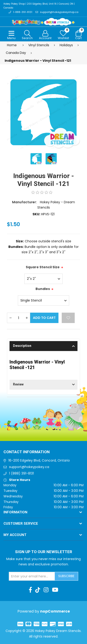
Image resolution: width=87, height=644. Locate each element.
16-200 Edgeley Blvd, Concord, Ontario (39, 460)
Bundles (43, 289)
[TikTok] (38, 590)
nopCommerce (55, 611)
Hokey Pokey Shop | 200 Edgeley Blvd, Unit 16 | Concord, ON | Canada (39, 6)
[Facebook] (30, 590)
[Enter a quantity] (19, 318)
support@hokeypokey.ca (29, 467)
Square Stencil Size (43, 267)
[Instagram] (46, 590)
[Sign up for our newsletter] (32, 576)
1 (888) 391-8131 (21, 473)
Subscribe (66, 576)
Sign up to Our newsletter (44, 552)
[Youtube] (55, 590)
